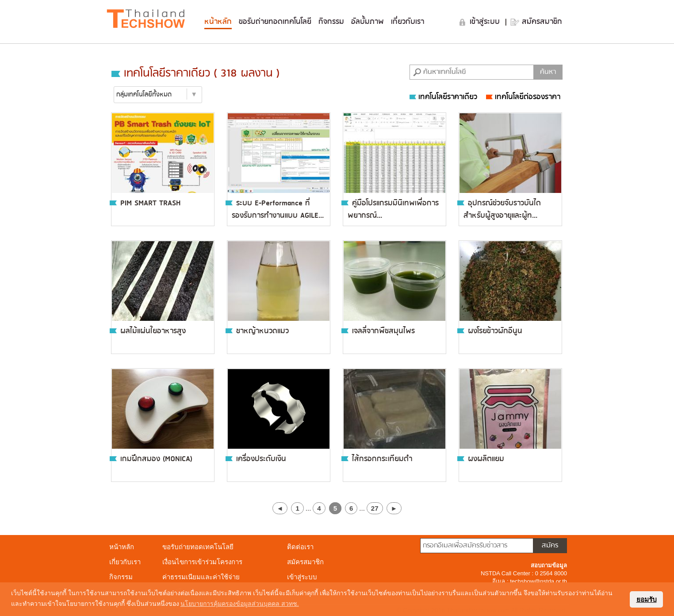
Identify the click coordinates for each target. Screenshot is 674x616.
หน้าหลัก (218, 22)
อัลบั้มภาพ (368, 22)
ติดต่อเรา (300, 547)
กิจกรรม (331, 22)
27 (375, 508)
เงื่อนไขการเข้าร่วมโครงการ (202, 562)
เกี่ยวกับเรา (408, 22)
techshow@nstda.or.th (538, 581)
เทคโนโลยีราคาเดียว (443, 97)
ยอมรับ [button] (647, 599)
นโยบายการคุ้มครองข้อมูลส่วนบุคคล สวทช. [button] (240, 604)
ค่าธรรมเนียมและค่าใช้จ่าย (201, 577)
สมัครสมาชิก (542, 22)
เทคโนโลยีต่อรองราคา (523, 97)
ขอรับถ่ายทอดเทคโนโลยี (275, 22)
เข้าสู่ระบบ (486, 22)
